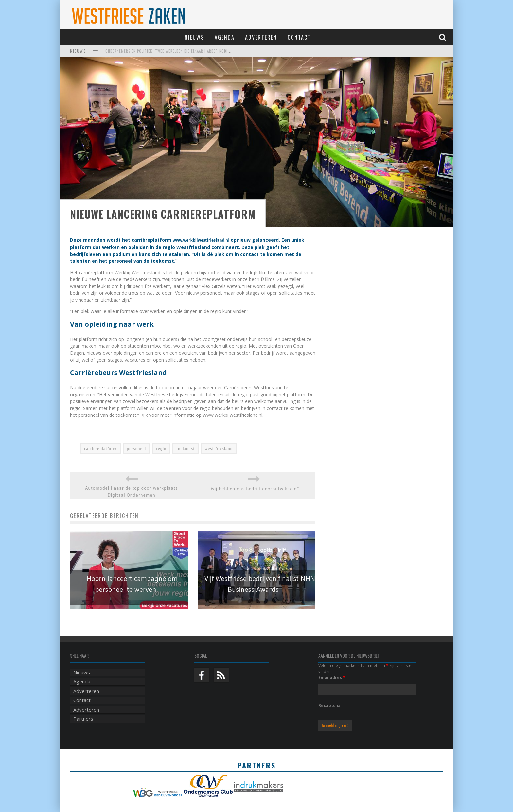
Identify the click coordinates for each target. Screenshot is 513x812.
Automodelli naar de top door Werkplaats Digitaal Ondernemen (131, 492)
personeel (137, 448)
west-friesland (219, 448)
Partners (83, 719)
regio (161, 448)
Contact (299, 37)
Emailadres (332, 677)
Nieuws (194, 37)
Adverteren (261, 37)
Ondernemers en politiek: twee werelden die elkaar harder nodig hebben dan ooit (184, 51)
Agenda (225, 37)
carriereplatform (100, 448)
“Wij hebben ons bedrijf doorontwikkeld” (254, 489)
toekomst (186, 448)
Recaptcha (329, 706)
